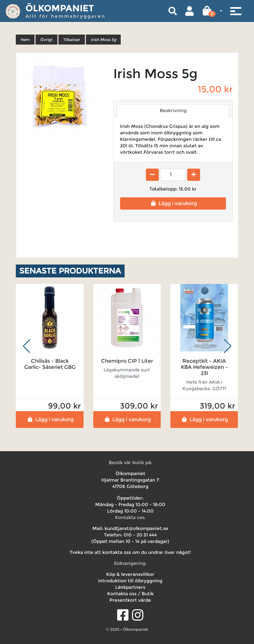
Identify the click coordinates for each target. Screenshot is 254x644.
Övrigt (46, 40)
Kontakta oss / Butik (130, 594)
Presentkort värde (130, 600)
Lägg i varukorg (173, 203)
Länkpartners (130, 587)
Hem (25, 40)
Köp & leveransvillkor (130, 574)
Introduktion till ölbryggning (130, 581)
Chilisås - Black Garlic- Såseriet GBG (50, 364)
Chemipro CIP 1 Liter (127, 361)
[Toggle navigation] (236, 11)
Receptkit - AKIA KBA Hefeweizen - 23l (204, 367)
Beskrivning (173, 110)
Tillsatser (72, 40)
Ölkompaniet (60, 8)
